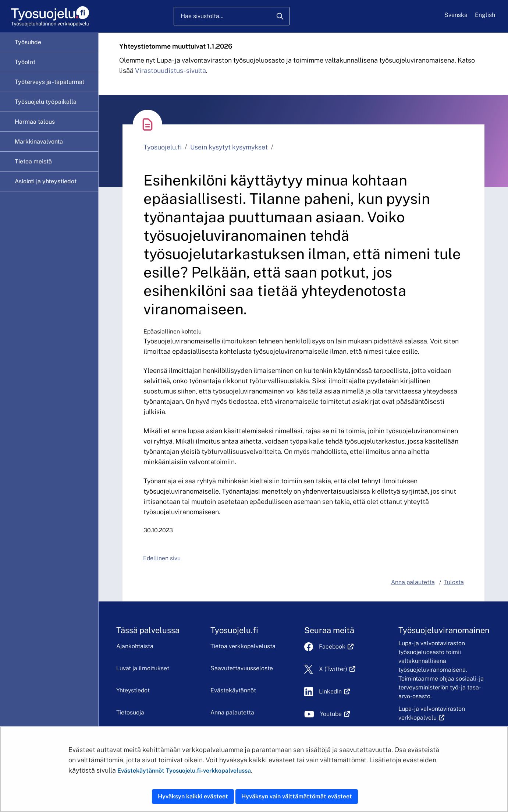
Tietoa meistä (33, 161)
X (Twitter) (337, 669)
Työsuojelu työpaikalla (46, 102)
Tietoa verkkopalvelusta (243, 646)
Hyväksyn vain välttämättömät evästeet (297, 796)
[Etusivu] (49, 16)
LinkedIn (334, 691)
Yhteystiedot (133, 690)
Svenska (456, 15)
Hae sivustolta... (202, 16)
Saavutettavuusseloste (242, 668)
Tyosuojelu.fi (163, 147)
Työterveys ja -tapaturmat (49, 82)
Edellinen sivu (162, 558)
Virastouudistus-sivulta (170, 70)
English (485, 15)
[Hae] (280, 16)
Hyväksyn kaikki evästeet (193, 796)
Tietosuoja (130, 712)
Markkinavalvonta (39, 142)
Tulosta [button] (454, 582)
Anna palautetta (232, 712)
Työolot (25, 62)
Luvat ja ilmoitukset (143, 668)
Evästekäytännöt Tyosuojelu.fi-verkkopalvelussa (184, 771)
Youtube (335, 714)
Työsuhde (28, 42)
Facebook (336, 647)
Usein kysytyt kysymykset (229, 147)
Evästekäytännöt (233, 690)
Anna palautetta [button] (413, 582)
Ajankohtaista (135, 646)
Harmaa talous (35, 122)
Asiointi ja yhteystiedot (46, 181)
